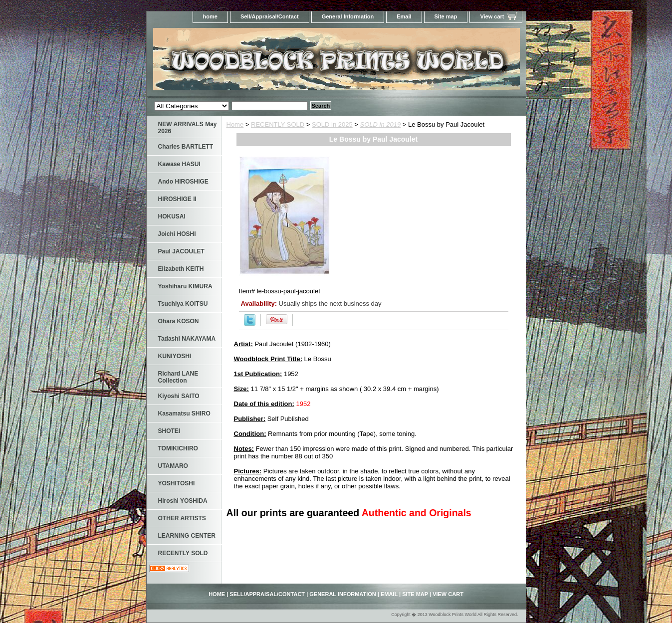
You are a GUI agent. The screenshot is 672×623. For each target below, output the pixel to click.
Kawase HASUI (179, 164)
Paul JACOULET (181, 251)
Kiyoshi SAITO (179, 396)
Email (404, 16)
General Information (348, 16)
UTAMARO (173, 466)
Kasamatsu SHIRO (184, 414)
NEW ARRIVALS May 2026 (188, 128)
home (210, 16)
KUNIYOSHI (175, 356)
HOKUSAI (172, 216)
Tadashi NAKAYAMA (187, 339)
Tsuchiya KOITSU (183, 304)
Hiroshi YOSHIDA (183, 501)
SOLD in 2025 (332, 124)
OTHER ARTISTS (182, 518)
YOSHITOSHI (177, 483)
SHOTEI (169, 431)
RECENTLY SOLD (278, 124)
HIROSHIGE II (177, 199)
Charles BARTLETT (186, 147)
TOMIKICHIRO (178, 448)
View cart (492, 16)
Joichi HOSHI (177, 234)
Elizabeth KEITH (181, 269)
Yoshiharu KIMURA (185, 286)
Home (235, 124)
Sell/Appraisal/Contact (270, 16)
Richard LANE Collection (178, 377)
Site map (446, 16)
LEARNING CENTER (187, 536)
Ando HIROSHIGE (183, 182)
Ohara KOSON (179, 321)
